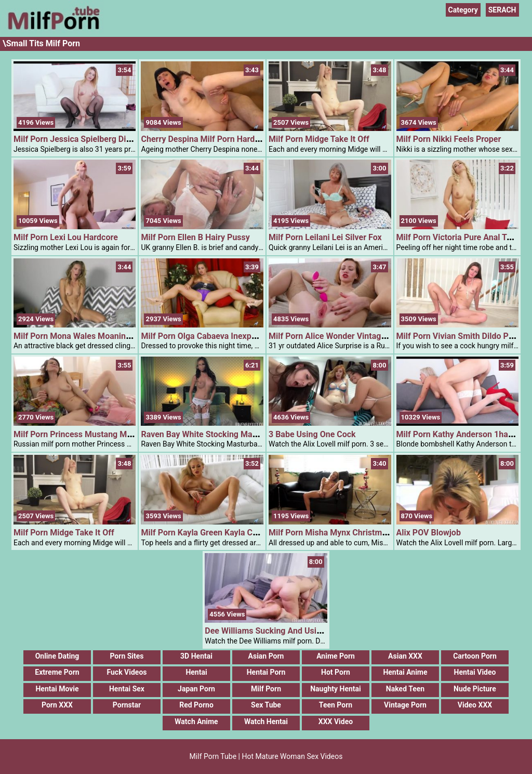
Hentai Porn (266, 672)
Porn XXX (57, 705)
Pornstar (127, 705)
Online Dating (57, 656)
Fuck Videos (127, 672)
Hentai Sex (127, 689)
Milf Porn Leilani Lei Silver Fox (325, 237)
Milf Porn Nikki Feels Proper (449, 139)
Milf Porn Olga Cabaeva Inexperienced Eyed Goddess (240, 336)
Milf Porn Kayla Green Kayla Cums (204, 533)
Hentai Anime (405, 672)
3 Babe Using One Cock (312, 434)
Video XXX (475, 705)
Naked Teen (405, 689)
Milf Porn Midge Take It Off (319, 139)
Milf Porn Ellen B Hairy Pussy (195, 237)
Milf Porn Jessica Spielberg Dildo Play (85, 139)
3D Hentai (196, 656)
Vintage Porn (405, 705)
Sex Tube (266, 705)
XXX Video (336, 721)
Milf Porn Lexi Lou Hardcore (66, 237)
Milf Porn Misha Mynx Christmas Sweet (342, 533)
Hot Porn (336, 672)
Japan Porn (196, 689)
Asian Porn (266, 656)
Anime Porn (336, 656)
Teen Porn (336, 705)
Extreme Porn (57, 672)
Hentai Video (475, 672)
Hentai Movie (57, 689)
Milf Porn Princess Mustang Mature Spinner (95, 434)
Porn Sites (127, 656)
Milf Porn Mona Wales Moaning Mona (84, 336)
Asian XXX (405, 656)
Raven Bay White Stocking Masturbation (216, 434)
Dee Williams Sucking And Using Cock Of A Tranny (299, 631)
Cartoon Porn (475, 656)
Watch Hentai (266, 721)
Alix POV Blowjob (429, 533)
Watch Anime (196, 721)
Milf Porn (266, 689)
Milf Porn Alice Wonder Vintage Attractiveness (355, 336)
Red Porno (196, 705)
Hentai (196, 672)
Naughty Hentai (336, 689)
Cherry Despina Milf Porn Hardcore (206, 139)
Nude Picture (475, 689)
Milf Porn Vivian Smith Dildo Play (458, 336)
